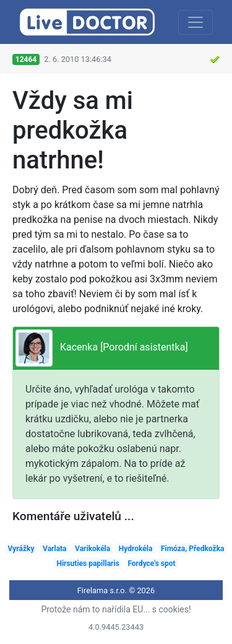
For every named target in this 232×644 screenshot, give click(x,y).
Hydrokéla (136, 549)
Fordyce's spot (151, 563)
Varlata (54, 549)
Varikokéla (92, 549)
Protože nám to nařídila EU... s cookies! (116, 609)
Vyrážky (21, 549)
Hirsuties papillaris (88, 563)
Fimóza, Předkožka (193, 549)
